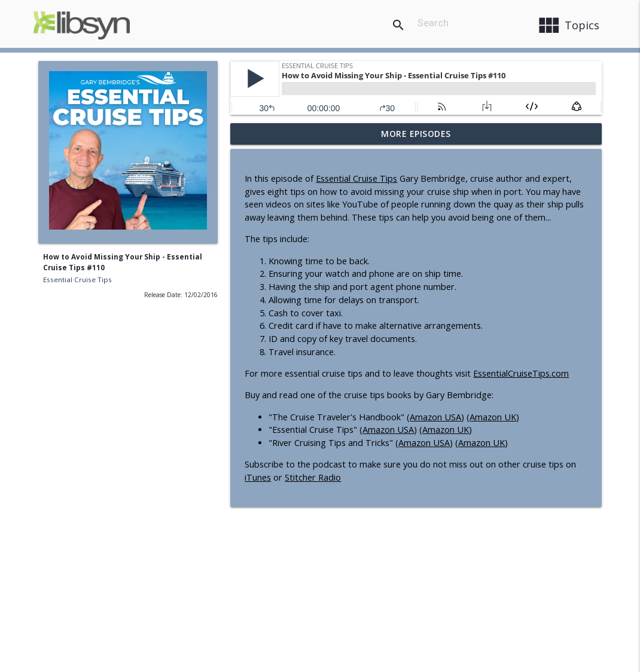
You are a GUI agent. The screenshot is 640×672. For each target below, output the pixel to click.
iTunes (258, 477)
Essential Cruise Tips (77, 280)
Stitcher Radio (313, 477)
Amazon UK (493, 417)
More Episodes (416, 134)
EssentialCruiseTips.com (521, 373)
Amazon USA (435, 417)
